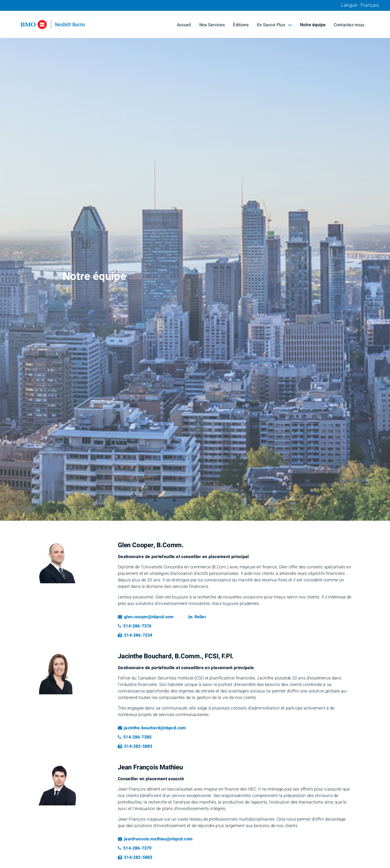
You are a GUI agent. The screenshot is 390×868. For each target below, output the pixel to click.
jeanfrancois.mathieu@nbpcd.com (155, 839)
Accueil (184, 25)
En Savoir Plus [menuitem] (274, 25)
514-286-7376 (135, 626)
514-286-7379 (135, 848)
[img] (195, 260)
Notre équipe (313, 25)
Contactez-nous (349, 25)
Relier (197, 617)
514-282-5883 (135, 746)
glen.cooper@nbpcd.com (146, 617)
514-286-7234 (135, 635)
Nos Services (212, 25)
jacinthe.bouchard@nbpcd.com (152, 728)
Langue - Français (360, 5)
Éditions (241, 25)
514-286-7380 (135, 737)
